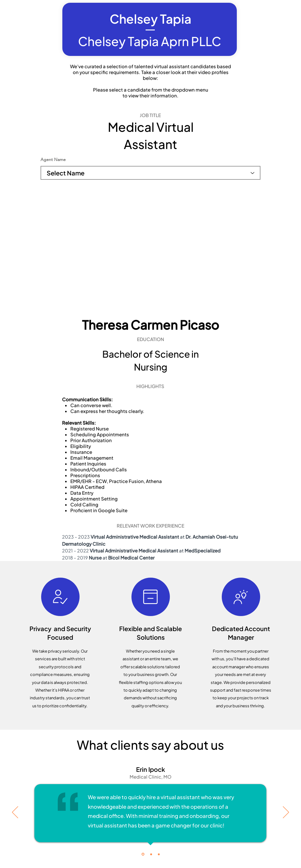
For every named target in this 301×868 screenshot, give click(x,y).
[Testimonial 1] (143, 854)
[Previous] (15, 813)
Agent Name (53, 159)
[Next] (286, 813)
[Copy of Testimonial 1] (151, 854)
